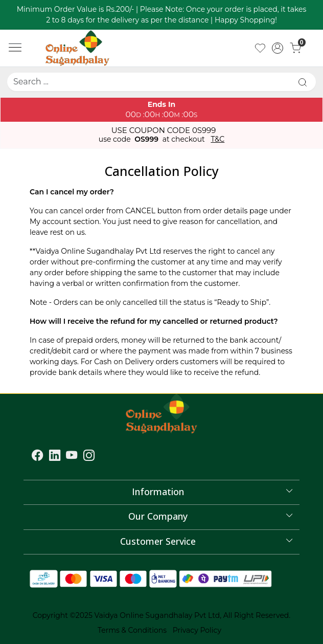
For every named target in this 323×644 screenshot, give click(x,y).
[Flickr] (101, 457)
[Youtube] (72, 457)
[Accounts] (278, 48)
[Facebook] (37, 457)
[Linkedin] (55, 457)
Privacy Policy (197, 630)
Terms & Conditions (132, 630)
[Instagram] (89, 457)
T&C (217, 139)
